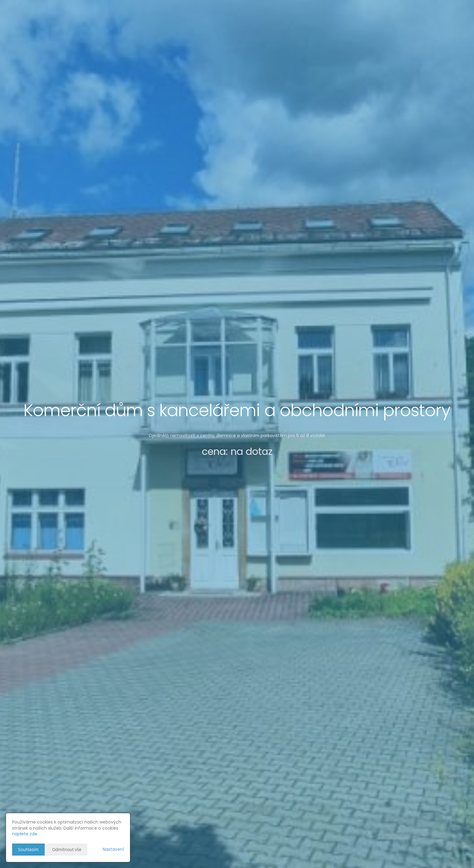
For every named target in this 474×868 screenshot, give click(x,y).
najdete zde (25, 834)
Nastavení (113, 849)
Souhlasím (28, 849)
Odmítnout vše (67, 849)
